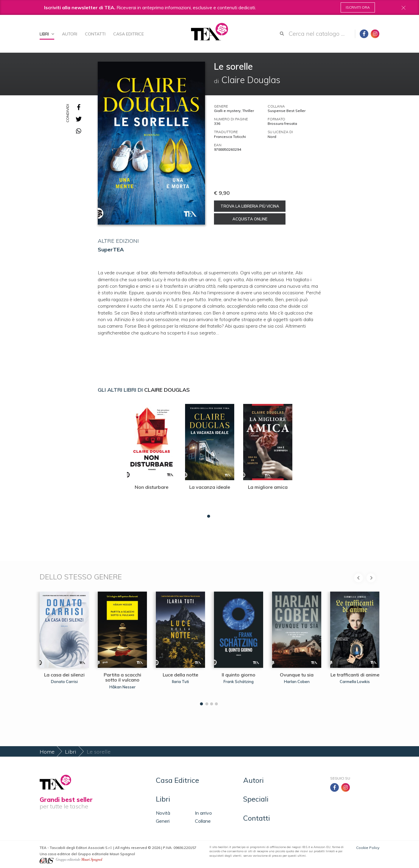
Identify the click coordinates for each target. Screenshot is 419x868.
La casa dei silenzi (64, 675)
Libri (47, 34)
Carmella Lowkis (355, 682)
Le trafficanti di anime (355, 675)
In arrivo (203, 813)
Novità (163, 813)
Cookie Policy (368, 848)
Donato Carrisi (64, 682)
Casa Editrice (129, 34)
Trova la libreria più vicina (250, 206)
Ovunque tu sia (297, 675)
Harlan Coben (297, 682)
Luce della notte (180, 675)
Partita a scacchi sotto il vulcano (122, 677)
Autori (70, 34)
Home (47, 752)
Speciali (256, 799)
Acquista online (250, 219)
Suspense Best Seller (287, 111)
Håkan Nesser (122, 687)
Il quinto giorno (239, 675)
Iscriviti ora (358, 7)
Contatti (95, 34)
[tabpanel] (152, 459)
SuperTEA (111, 249)
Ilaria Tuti (180, 682)
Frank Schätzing (239, 682)
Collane (203, 821)
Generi (163, 821)
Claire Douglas (167, 390)
